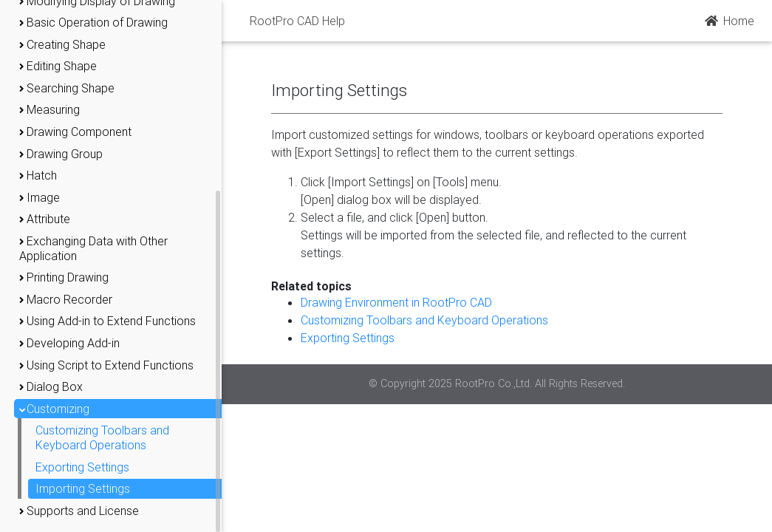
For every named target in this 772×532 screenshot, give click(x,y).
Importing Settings (83, 488)
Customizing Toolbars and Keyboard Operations (102, 437)
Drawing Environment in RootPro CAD (396, 302)
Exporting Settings (82, 467)
